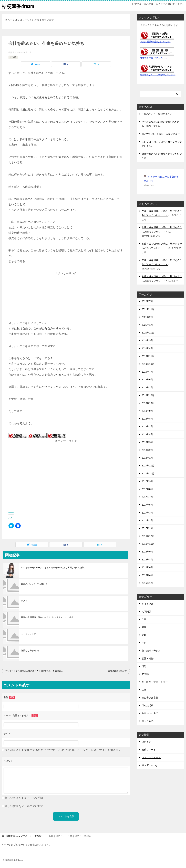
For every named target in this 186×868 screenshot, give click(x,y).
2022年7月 (147, 301)
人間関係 (146, 612)
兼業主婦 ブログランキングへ (154, 58)
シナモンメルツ (29, 634)
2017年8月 (147, 489)
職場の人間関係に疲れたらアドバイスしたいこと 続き (47, 617)
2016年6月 (147, 567)
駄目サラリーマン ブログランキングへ (158, 75)
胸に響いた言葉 (150, 698)
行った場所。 (149, 705)
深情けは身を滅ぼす (31, 651)
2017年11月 (148, 466)
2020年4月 (147, 348)
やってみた (148, 604)
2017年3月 (147, 513)
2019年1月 (147, 388)
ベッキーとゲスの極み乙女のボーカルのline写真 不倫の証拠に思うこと (35, 671)
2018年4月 (147, 434)
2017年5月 (147, 505)
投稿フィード (149, 750)
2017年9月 (147, 481)
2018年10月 (148, 403)
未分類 (13, 57)
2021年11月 (148, 309)
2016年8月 (147, 560)
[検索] (161, 94)
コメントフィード (151, 757)
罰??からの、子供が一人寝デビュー (161, 134)
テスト (24, 601)
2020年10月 (148, 333)
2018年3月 (147, 442)
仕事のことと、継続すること (157, 114)
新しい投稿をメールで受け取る (24, 806)
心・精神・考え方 (151, 651)
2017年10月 (148, 474)
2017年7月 (147, 497)
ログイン (146, 742)
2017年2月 (147, 520)
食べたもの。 (149, 721)
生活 (144, 690)
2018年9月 (147, 411)
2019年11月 (148, 356)
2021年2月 (147, 317)
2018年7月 (147, 426)
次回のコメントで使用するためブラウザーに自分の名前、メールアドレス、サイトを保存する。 (64, 750)
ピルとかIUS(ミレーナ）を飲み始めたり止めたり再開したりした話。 (54, 568)
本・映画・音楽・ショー (155, 682)
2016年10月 (148, 544)
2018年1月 (147, 458)
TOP (16, 836)
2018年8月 (147, 419)
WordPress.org (149, 765)
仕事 (144, 619)
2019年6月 (147, 380)
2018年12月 (148, 395)
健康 (144, 627)
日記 (144, 666)
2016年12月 (148, 536)
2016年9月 (147, 552)
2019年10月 (148, 364)
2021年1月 (147, 325)
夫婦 (144, 635)
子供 (144, 643)
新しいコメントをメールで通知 (24, 798)
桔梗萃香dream (18, 6)
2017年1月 (147, 528)
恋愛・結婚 (148, 658)
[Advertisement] (66, 297)
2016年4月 (147, 575)
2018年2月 (147, 450)
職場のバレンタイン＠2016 (34, 584)
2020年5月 (147, 340)
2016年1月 (147, 583)
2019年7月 (147, 372)
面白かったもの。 (151, 713)
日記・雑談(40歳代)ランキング (155, 42)
